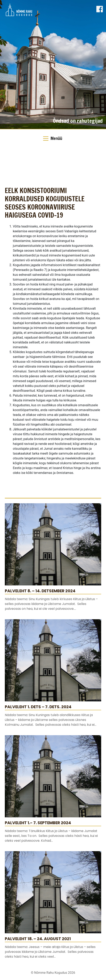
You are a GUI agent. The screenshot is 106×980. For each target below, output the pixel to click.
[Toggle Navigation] (53, 139)
